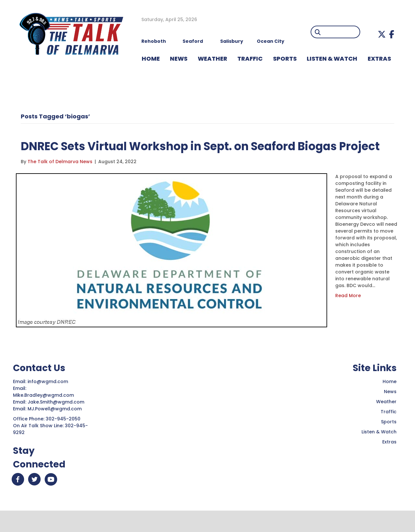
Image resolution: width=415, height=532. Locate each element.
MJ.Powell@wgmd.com (56, 427)
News (390, 410)
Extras (389, 460)
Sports (285, 59)
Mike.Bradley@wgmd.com (43, 414)
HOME (151, 59)
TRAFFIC (250, 59)
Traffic (389, 430)
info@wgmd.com (48, 400)
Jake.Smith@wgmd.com (57, 420)
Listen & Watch (379, 450)
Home (390, 400)
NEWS (179, 59)
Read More (348, 314)
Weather (386, 420)
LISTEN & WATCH (332, 59)
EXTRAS (379, 59)
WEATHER (213, 59)
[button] (382, 34)
